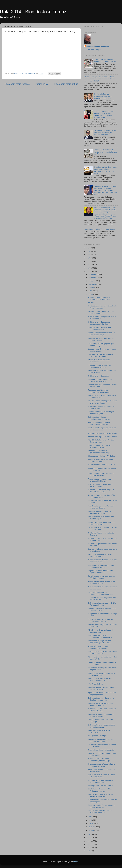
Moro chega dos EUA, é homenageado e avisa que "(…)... (102, 636)
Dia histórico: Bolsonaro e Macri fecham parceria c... (100, 790)
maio (91, 817)
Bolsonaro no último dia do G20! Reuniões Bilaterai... (100, 704)
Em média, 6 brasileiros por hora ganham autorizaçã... (101, 740)
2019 (89, 271)
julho (91, 291)
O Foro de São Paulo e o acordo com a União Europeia (102, 653)
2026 (89, 248)
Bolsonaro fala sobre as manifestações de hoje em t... (100, 418)
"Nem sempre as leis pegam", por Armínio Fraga (101, 345)
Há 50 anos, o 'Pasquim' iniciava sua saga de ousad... (102, 669)
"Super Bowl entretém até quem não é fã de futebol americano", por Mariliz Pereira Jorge (104, 114)
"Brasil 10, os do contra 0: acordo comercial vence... (101, 631)
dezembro (93, 274)
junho (91, 294)
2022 (89, 261)
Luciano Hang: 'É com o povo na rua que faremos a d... (102, 350)
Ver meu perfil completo (93, 50)
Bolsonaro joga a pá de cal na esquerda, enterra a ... (100, 512)
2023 (89, 258)
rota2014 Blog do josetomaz (98, 46)
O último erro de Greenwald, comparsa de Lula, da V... (99, 323)
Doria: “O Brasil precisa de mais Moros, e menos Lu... (100, 679)
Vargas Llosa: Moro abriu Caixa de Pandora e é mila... (101, 523)
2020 (89, 268)
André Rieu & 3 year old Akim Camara (103, 437)
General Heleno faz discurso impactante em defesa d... (99, 298)
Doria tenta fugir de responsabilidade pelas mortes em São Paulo (103, 96)
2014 (89, 848)
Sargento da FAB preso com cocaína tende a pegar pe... (102, 754)
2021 (89, 265)
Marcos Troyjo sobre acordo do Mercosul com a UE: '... (100, 811)
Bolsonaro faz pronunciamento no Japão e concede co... (101, 699)
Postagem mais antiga (66, 84)
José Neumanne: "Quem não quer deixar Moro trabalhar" (101, 620)
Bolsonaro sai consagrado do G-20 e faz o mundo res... (102, 604)
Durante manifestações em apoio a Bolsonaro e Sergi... (101, 334)
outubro (92, 281)
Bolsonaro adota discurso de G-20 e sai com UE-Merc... (102, 688)
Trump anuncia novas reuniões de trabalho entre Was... (101, 475)
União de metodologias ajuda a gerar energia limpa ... (102, 469)
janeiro (91, 830)
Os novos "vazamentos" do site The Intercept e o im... (102, 496)
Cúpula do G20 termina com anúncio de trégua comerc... (102, 609)
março (91, 823)
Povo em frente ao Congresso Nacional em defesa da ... (100, 423)
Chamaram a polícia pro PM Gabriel (102, 456)
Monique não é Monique (97, 736)
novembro (93, 277)
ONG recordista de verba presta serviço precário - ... (100, 485)
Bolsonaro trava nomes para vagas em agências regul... (101, 726)
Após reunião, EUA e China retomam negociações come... (102, 694)
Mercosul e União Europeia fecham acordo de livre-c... (102, 806)
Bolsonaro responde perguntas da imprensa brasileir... (101, 715)
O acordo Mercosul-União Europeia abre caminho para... (102, 781)
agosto (91, 287)
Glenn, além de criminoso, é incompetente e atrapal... (99, 647)
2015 (89, 844)
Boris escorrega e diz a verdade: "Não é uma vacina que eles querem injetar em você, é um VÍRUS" (100, 79)
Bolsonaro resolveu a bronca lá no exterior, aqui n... (101, 518)
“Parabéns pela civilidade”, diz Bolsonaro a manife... (100, 366)
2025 (89, 251)
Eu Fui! (91, 302)
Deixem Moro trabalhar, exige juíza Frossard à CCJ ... (101, 674)
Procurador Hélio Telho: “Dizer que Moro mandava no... (101, 312)
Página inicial (42, 84)
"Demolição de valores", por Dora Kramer (100, 229)
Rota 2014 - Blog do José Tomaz (33, 12)
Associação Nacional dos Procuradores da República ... (101, 593)
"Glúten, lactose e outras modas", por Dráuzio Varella (105, 61)
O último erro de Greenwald (99, 376)
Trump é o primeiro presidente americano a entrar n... (100, 446)
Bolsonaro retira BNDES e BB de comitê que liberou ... (101, 460)
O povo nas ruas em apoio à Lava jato (103, 433)
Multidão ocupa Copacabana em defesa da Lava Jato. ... (101, 380)
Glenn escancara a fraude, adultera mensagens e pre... (102, 765)
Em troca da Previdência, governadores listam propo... (100, 452)
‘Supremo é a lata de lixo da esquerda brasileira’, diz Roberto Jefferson (105, 133)
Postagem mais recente (17, 84)
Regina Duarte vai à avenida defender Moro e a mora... (103, 307)
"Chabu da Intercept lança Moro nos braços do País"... (102, 599)
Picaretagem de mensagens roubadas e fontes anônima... (103, 402)
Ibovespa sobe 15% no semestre (101, 786)
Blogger (76, 862)
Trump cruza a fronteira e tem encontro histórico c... (99, 328)
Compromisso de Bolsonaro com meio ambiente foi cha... (103, 561)
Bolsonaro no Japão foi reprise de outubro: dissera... (101, 339)
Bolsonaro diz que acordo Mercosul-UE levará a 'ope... (102, 776)
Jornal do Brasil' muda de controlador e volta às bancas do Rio (105, 152)
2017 (89, 838)
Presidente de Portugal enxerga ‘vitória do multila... (100, 556)
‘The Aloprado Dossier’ (97, 684)
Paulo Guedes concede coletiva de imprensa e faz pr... (101, 582)
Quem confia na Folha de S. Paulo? (102, 465)
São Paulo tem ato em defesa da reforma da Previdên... (101, 355)
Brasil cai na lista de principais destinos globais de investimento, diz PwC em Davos (106, 170)
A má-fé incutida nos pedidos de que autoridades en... (102, 318)
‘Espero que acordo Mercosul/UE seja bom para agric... (103, 528)
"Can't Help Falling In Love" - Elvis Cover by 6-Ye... (101, 441)
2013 (89, 851)
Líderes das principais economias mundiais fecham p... (101, 566)
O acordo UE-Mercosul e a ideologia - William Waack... (103, 710)
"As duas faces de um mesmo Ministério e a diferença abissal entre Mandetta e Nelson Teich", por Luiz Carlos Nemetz (106, 190)
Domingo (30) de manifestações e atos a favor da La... (101, 491)
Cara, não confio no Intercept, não (101, 750)
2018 (89, 834)
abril (90, 820)
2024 (89, 254)
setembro (92, 284)
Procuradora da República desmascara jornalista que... (100, 391)
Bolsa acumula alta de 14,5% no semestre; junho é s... (101, 795)
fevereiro (92, 827)
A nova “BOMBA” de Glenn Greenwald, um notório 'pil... (100, 760)
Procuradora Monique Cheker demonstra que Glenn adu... (100, 642)
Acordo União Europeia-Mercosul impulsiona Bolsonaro (101, 507)
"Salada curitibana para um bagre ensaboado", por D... (101, 413)
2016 (89, 841)
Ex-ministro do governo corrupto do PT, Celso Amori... (102, 577)
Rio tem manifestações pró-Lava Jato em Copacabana (102, 429)
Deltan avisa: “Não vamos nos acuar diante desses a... (102, 397)
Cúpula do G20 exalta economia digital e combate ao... (100, 572)
